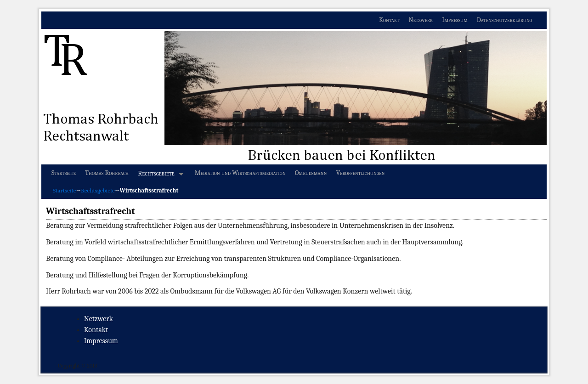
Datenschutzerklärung (504, 20)
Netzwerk (421, 20)
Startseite (64, 173)
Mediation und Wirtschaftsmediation (240, 173)
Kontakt (389, 20)
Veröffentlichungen (360, 173)
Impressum (455, 20)
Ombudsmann (311, 173)
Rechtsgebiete (158, 175)
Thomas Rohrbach (107, 173)
